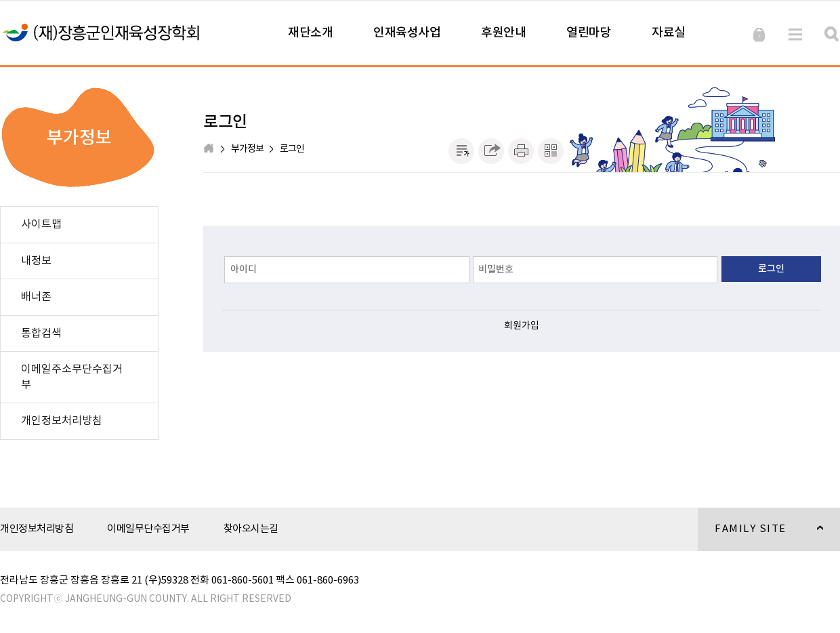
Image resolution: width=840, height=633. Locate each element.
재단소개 (310, 33)
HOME (210, 149)
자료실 (669, 33)
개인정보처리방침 (37, 529)
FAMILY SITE (760, 537)
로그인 (292, 149)
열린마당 (589, 33)
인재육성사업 (407, 33)
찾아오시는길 (251, 529)
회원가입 (522, 326)
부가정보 (247, 149)
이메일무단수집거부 (148, 529)
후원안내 (503, 33)
